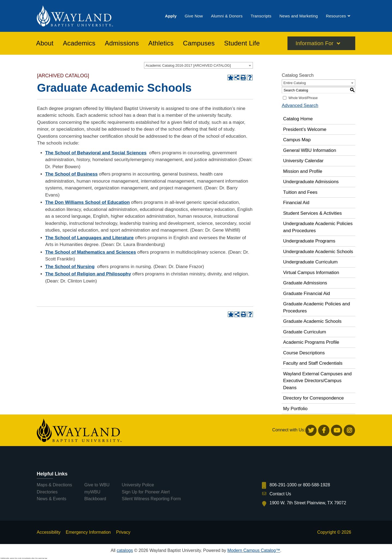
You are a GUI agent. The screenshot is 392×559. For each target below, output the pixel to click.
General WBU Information (310, 150)
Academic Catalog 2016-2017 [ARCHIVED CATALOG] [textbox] (188, 65)
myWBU (92, 492)
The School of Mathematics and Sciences (91, 252)
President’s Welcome (305, 129)
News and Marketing (298, 16)
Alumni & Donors (227, 16)
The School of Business (71, 174)
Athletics (161, 43)
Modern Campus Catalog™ (254, 550)
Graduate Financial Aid (307, 294)
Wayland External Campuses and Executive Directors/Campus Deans (317, 381)
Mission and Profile (303, 171)
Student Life (242, 43)
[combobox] (198, 65)
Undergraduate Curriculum (310, 262)
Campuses (199, 43)
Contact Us (280, 494)
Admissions (122, 43)
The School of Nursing (70, 267)
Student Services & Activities (312, 213)
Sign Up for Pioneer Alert (146, 492)
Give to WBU (97, 485)
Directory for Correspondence (313, 398)
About (45, 43)
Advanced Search (300, 105)
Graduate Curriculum (305, 332)
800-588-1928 (317, 485)
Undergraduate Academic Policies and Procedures (318, 227)
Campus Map (297, 140)
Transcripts (261, 16)
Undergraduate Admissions (311, 182)
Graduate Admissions (305, 283)
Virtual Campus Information (311, 273)
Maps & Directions (54, 485)
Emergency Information (88, 532)
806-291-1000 (283, 485)
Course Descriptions (304, 353)
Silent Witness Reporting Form (151, 499)
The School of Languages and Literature (89, 238)
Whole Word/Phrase (303, 98)
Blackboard (95, 499)
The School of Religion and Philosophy (88, 274)
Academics (79, 43)
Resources (336, 16)
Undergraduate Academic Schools (318, 252)
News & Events (51, 499)
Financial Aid (296, 203)
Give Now (194, 16)
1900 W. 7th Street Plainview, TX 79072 (308, 503)
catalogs (125, 550)
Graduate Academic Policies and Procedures (317, 307)
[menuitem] (171, 16)
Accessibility (49, 532)
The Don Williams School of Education (88, 202)
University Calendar (303, 161)
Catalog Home (298, 119)
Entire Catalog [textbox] (295, 83)
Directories (47, 492)
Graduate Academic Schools (312, 321)
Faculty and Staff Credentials (313, 363)
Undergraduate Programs (309, 241)
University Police (138, 485)
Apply (171, 16)
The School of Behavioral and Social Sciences (96, 153)
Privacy (123, 532)
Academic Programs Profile (311, 342)
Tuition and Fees (300, 192)
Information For (315, 43)
